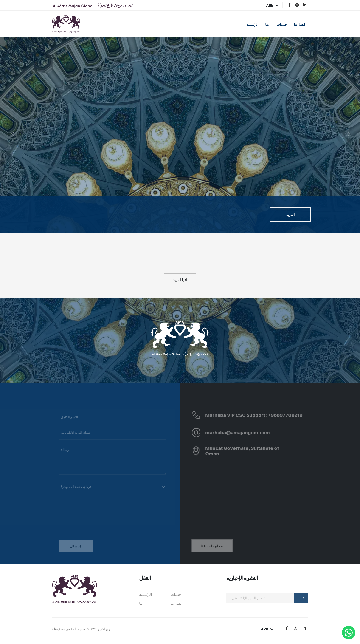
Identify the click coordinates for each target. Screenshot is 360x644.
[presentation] (12, 135)
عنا (267, 24)
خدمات (282, 24)
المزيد (290, 215)
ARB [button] (272, 5)
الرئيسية (252, 24)
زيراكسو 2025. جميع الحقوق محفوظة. (81, 629)
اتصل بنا (299, 24)
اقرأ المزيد (180, 280)
